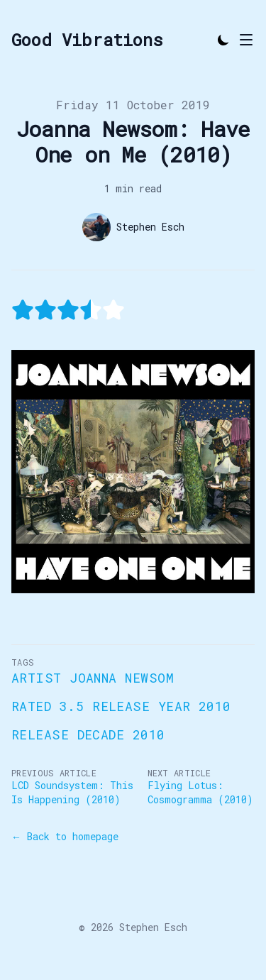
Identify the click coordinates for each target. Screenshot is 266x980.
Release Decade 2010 (88, 734)
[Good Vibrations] (87, 40)
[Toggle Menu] (246, 40)
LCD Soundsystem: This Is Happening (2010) (72, 792)
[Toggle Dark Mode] (223, 40)
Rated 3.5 (48, 706)
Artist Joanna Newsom (93, 678)
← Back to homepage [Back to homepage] (65, 836)
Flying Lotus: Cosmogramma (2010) (200, 792)
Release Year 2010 (162, 706)
